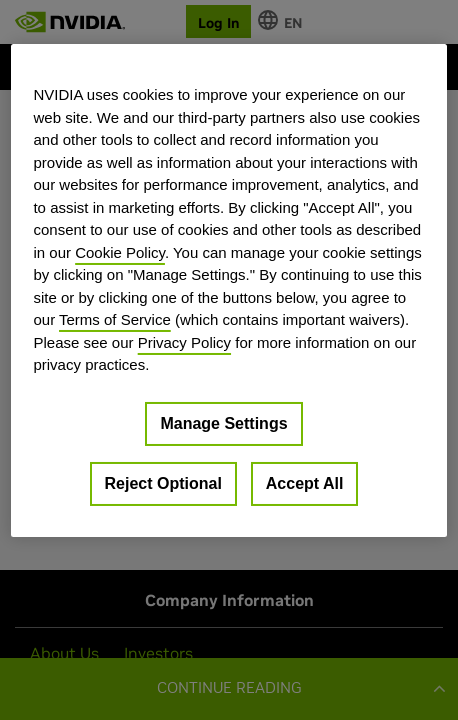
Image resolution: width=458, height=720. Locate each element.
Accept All (305, 482)
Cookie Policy (120, 251)
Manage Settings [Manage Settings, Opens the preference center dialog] (223, 422)
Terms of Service (115, 319)
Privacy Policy (184, 341)
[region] (228, 290)
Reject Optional (163, 482)
